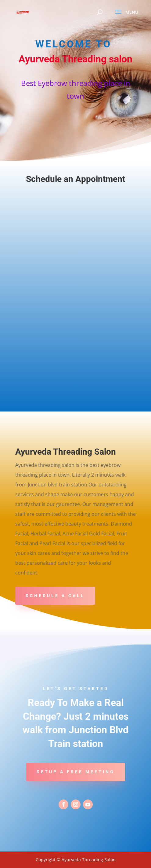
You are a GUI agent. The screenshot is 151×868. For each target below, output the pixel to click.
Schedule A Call (55, 596)
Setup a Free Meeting (76, 772)
